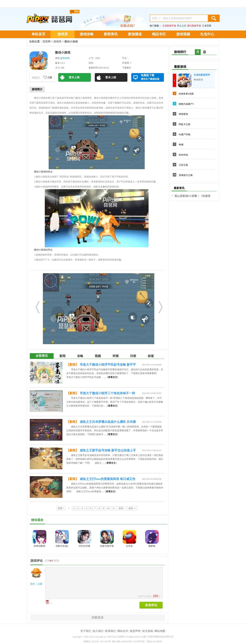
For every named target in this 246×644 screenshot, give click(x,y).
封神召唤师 (39, 546)
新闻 (62, 356)
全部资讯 (42, 356)
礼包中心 (207, 34)
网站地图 (160, 631)
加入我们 (98, 631)
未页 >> (132, 508)
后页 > (122, 508)
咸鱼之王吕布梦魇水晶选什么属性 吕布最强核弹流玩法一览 (108, 422)
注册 (40, 584)
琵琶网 (47, 42)
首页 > (61, 508)
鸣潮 (181, 145)
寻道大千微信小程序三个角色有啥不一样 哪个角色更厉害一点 (107, 394)
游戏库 (63, 34)
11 (114, 508)
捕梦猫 (152, 546)
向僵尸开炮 (184, 134)
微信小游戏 (63, 52)
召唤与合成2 (62, 546)
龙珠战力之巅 (186, 175)
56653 (36, 78)
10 (108, 508)
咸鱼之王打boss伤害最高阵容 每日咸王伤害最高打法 (108, 480)
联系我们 (111, 631)
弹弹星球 (183, 114)
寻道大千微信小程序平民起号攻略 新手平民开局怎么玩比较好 (108, 365)
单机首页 (38, 34)
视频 (98, 356)
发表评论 (151, 605)
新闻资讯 (111, 34)
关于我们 (86, 631)
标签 (151, 356)
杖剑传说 (183, 155)
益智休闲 (65, 58)
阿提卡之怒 (184, 124)
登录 (32, 584)
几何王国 (183, 165)
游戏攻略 (87, 34)
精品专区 (159, 34)
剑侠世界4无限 (186, 94)
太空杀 (129, 546)
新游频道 (135, 34)
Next (159, 306)
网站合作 (123, 631)
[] (113, 377)
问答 (133, 356)
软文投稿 (148, 631)
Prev (36, 306)
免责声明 (135, 631)
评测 (116, 356)
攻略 (80, 356)
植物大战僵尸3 (186, 104)
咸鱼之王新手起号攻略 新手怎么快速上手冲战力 (108, 451)
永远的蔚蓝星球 (202, 75)
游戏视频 (183, 34)
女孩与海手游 (107, 546)
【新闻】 (72, 365)
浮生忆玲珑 (84, 546)
